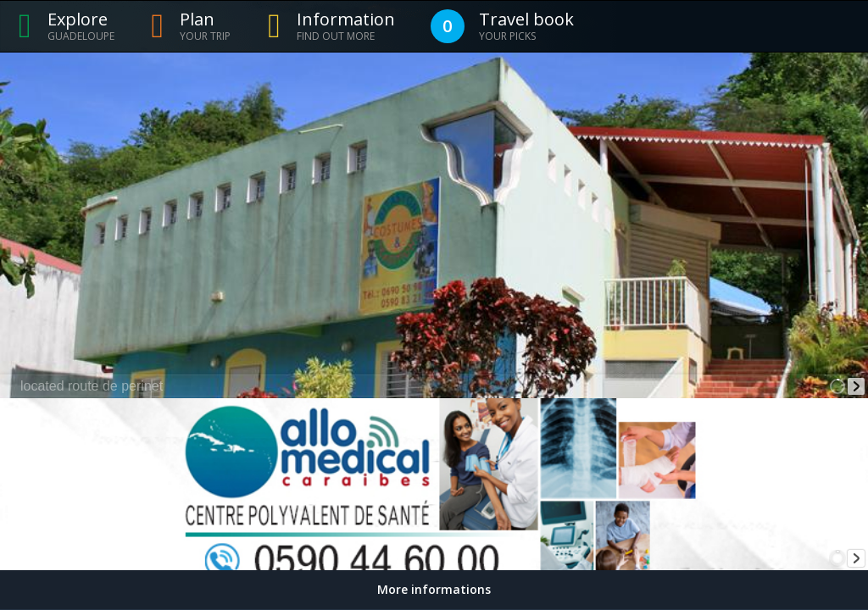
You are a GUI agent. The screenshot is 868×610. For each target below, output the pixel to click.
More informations (434, 589)
